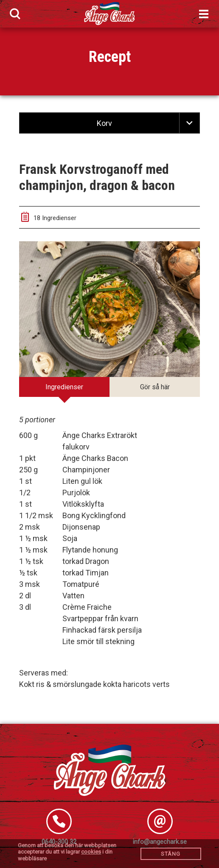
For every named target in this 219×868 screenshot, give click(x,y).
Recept (110, 57)
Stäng (171, 854)
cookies (91, 852)
